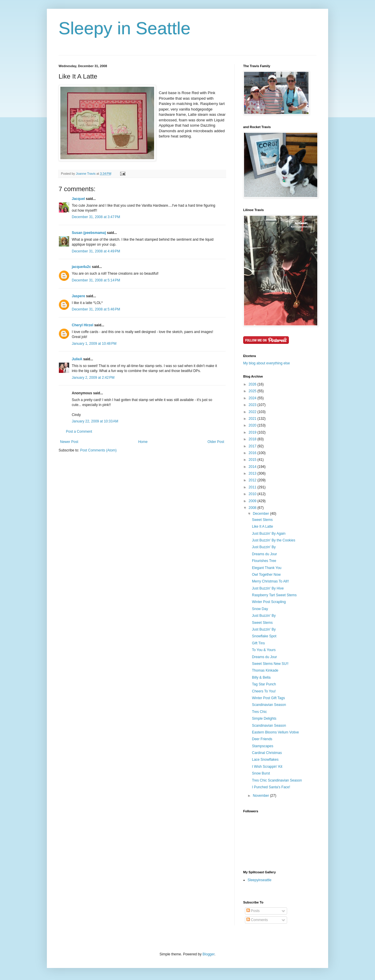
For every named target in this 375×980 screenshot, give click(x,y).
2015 (253, 460)
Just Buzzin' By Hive (268, 588)
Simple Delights (264, 719)
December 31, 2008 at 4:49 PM (96, 251)
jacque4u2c (81, 267)
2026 (253, 384)
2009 (253, 501)
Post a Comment (79, 432)
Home (143, 442)
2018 (253, 439)
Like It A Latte (262, 526)
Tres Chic (259, 712)
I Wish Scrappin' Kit (267, 767)
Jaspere (78, 296)
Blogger (208, 954)
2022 (253, 412)
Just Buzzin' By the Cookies (274, 540)
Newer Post (69, 442)
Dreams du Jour (264, 554)
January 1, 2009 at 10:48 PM (94, 344)
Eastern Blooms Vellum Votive (275, 732)
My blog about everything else (266, 363)
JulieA (77, 359)
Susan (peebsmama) (89, 233)
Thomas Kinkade (265, 670)
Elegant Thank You (267, 568)
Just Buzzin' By (264, 547)
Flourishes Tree (264, 561)
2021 (253, 419)
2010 (253, 494)
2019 (253, 432)
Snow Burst (261, 773)
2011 (253, 487)
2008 (253, 508)
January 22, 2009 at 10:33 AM (95, 421)
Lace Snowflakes (265, 760)
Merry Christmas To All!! (270, 581)
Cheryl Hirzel (82, 325)
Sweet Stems (262, 520)
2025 (253, 391)
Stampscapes (263, 746)
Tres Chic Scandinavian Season (277, 780)
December (261, 514)
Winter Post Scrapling (269, 602)
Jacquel (78, 199)
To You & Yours (264, 650)
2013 (253, 473)
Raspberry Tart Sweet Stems (274, 595)
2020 (253, 425)
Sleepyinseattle (259, 880)
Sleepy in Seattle (125, 28)
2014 (253, 467)
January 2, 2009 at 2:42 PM (93, 378)
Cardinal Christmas (267, 753)
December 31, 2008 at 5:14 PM (96, 280)
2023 (253, 405)
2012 (253, 480)
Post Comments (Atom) (98, 450)
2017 (253, 446)
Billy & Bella (261, 677)
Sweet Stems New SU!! (270, 664)
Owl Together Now (266, 575)
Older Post (216, 442)
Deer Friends (262, 739)
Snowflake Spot (264, 636)
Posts (253, 911)
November (261, 796)
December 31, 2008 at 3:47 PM (96, 217)
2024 (253, 398)
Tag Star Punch (264, 684)
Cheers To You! (264, 691)
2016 (253, 453)
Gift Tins (258, 643)
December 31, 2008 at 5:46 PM (96, 309)
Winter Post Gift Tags (268, 698)
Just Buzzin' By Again (269, 534)
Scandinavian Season (269, 705)
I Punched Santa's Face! (271, 787)
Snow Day (260, 609)
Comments (257, 920)
